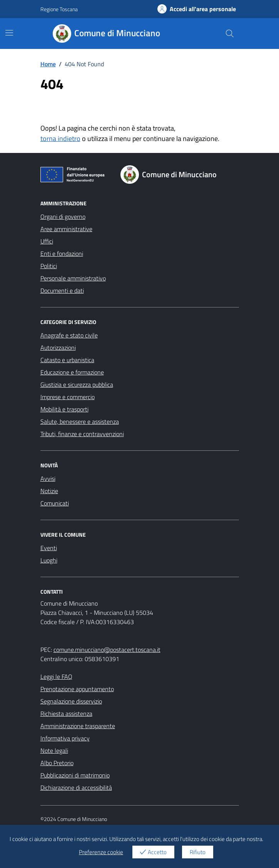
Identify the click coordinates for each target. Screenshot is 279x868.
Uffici (47, 241)
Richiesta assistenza (66, 714)
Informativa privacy (65, 738)
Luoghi (49, 560)
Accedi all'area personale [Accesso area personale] (197, 9)
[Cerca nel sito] (229, 34)
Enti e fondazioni (62, 254)
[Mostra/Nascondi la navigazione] (9, 33)
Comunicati (55, 503)
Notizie (49, 491)
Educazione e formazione (72, 372)
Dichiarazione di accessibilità (76, 787)
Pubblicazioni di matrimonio (75, 775)
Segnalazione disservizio (71, 701)
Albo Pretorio (57, 763)
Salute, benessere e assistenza (80, 421)
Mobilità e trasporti (64, 409)
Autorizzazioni (58, 348)
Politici (49, 266)
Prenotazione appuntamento (77, 689)
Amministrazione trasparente (78, 726)
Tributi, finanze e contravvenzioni (82, 434)
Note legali (54, 750)
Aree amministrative (66, 229)
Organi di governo (63, 217)
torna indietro (60, 139)
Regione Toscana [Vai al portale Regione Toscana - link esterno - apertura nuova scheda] (59, 9)
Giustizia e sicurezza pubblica (77, 384)
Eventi (49, 548)
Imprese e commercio (68, 397)
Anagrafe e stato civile (69, 335)
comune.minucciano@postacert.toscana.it (107, 650)
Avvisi (48, 478)
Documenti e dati (62, 290)
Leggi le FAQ (56, 677)
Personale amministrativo (73, 278)
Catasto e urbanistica (67, 360)
